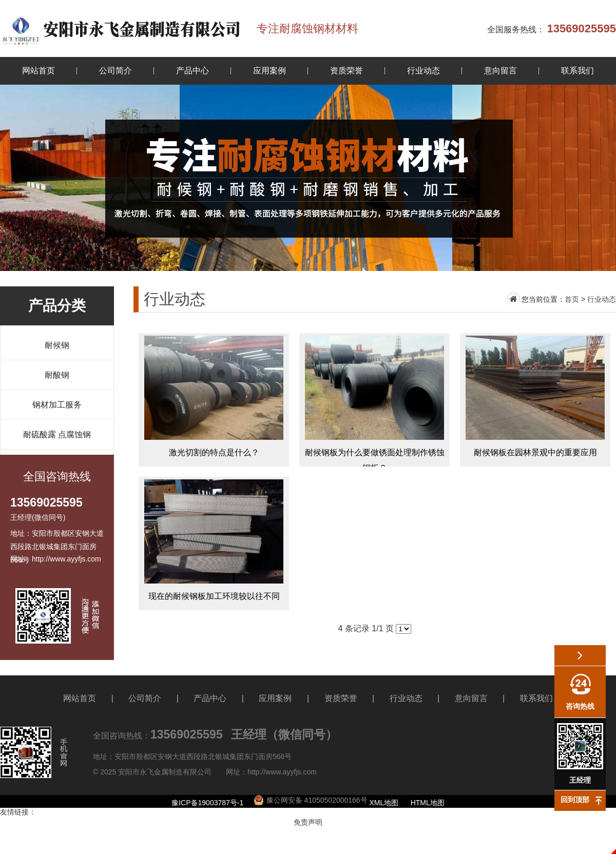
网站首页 (38, 71)
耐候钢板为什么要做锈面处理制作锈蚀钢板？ (374, 400)
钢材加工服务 (57, 405)
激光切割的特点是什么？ (214, 400)
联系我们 (577, 71)
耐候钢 (57, 345)
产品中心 (192, 71)
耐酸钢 (57, 375)
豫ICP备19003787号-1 (207, 803)
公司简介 (115, 71)
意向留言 (500, 71)
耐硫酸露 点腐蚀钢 (57, 434)
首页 (572, 299)
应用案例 (269, 71)
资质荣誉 (346, 71)
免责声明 (308, 822)
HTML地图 (428, 803)
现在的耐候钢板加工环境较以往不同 (214, 544)
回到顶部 (575, 800)
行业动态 (423, 71)
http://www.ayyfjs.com (282, 772)
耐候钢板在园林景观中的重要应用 (535, 400)
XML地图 (384, 803)
